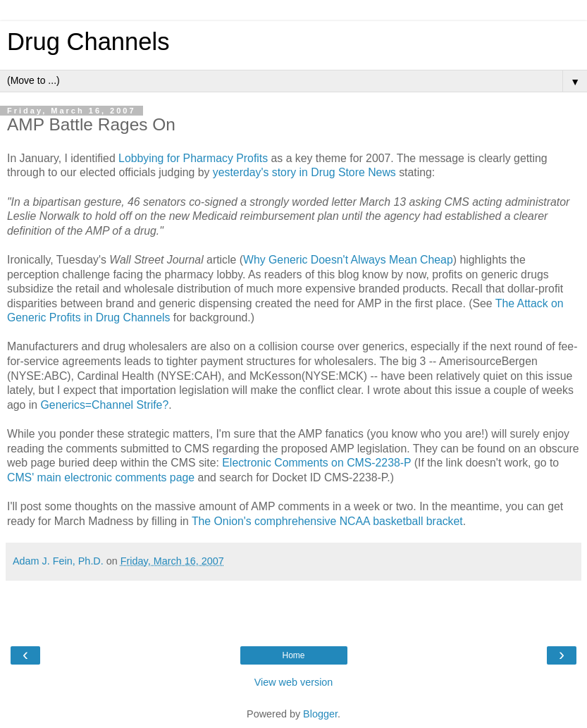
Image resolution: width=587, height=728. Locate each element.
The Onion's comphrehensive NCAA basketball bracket (327, 521)
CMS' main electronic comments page (101, 477)
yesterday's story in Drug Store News (304, 172)
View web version (294, 682)
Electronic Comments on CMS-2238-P (316, 463)
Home (293, 655)
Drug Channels (88, 42)
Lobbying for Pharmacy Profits (193, 158)
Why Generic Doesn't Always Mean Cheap (348, 260)
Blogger (320, 714)
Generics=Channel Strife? (105, 405)
